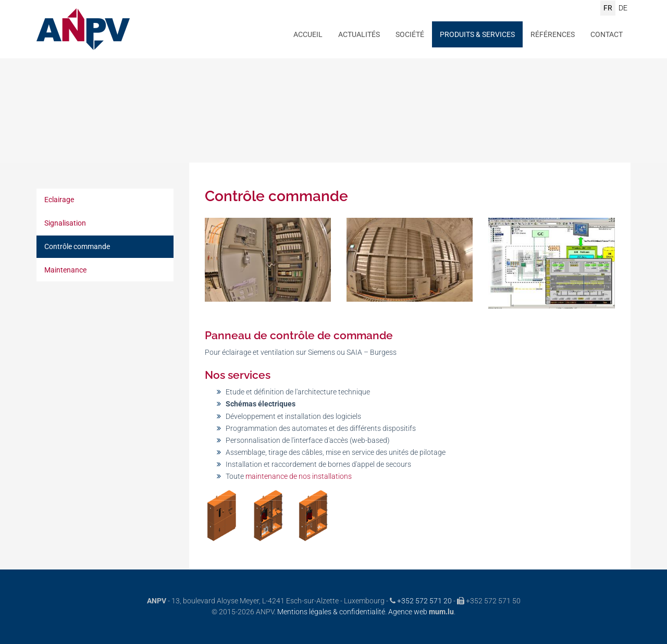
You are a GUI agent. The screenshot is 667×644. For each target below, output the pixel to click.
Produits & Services (477, 34)
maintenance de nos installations (299, 476)
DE (623, 8)
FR (608, 8)
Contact (607, 34)
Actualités (359, 34)
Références (553, 34)
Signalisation (65, 223)
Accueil (308, 34)
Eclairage (59, 200)
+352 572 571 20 (424, 601)
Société (410, 34)
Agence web (408, 612)
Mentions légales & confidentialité (331, 612)
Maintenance (65, 270)
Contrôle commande (77, 246)
